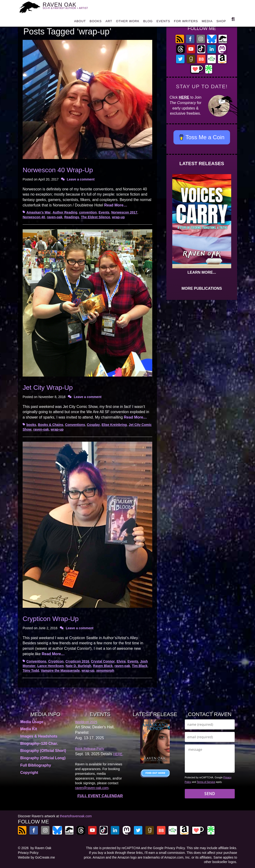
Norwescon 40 (34, 217)
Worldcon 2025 (86, 722)
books (31, 425)
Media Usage (32, 722)
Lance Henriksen (50, 666)
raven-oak (55, 217)
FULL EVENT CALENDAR (100, 796)
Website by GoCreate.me (36, 857)
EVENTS (163, 22)
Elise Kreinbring (114, 425)
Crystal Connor (103, 661)
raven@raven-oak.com (92, 788)
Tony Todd (31, 671)
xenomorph (105, 671)
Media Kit (29, 729)
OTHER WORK (128, 22)
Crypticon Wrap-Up (51, 619)
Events (104, 212)
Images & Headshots (39, 736)
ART (109, 22)
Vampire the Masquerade (60, 671)
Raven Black (103, 666)
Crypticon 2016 (77, 661)
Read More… (116, 205)
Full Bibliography (36, 765)
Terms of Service (206, 782)
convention (88, 212)
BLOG (148, 22)
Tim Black (140, 666)
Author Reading (65, 212)
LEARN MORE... (202, 272)
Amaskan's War (39, 212)
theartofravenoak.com (76, 816)
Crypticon (56, 661)
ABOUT (80, 22)
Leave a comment (81, 179)
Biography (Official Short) (43, 751)
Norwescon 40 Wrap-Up (58, 170)
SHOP (221, 22)
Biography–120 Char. (39, 744)
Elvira (121, 661)
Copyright (29, 773)
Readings (72, 217)
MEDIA (207, 22)
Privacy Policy (28, 853)
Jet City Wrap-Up (48, 388)
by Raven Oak (41, 848)
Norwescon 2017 (124, 212)
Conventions (75, 425)
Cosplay (93, 425)
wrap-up (118, 217)
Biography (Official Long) (43, 758)
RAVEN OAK (68, 7)
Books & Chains (51, 425)
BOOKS (96, 22)
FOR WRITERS (186, 22)
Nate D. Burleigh (78, 666)
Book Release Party (90, 749)
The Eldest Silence (95, 217)
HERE (184, 97)
